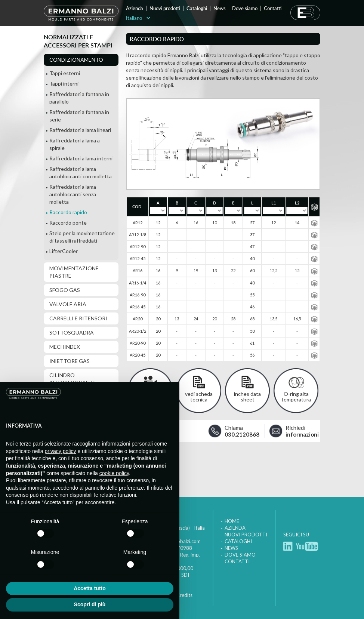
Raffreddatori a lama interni (81, 158)
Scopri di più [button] (90, 604)
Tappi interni (64, 84)
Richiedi (297, 431)
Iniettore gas (70, 361)
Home (232, 521)
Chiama (240, 431)
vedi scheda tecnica (199, 397)
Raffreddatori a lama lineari (80, 130)
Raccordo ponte (68, 223)
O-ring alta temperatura (296, 397)
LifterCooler (64, 251)
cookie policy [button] (114, 473)
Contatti (273, 8)
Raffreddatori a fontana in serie (79, 116)
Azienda (135, 8)
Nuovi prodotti (165, 8)
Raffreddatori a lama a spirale (75, 144)
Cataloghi (197, 8)
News (220, 8)
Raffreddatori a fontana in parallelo (79, 98)
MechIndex (65, 347)
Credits (184, 595)
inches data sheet (247, 397)
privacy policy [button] (61, 451)
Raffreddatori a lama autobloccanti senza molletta (73, 194)
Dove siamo (245, 8)
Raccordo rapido (68, 212)
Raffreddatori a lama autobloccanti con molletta (81, 173)
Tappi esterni (65, 73)
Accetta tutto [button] (90, 588)
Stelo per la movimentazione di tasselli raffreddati (82, 237)
